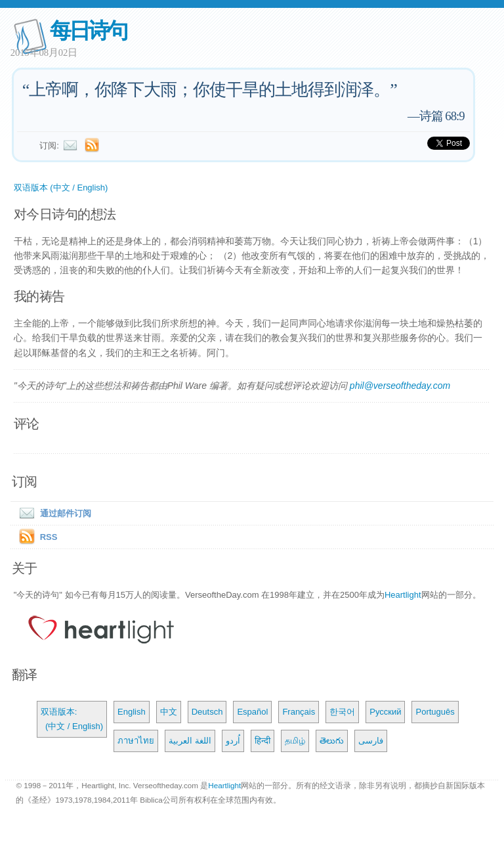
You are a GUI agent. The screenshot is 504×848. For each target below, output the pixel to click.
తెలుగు (332, 741)
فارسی (371, 741)
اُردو (233, 741)
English (132, 712)
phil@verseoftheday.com (400, 386)
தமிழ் (295, 741)
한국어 (342, 712)
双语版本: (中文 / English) (72, 719)
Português (435, 712)
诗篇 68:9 (442, 116)
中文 (169, 712)
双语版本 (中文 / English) (61, 188)
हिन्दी (262, 741)
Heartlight (403, 595)
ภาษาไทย (136, 741)
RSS (49, 537)
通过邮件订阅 (52, 513)
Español (252, 712)
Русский (385, 712)
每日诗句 (88, 31)
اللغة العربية (190, 741)
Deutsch (207, 712)
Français (299, 712)
